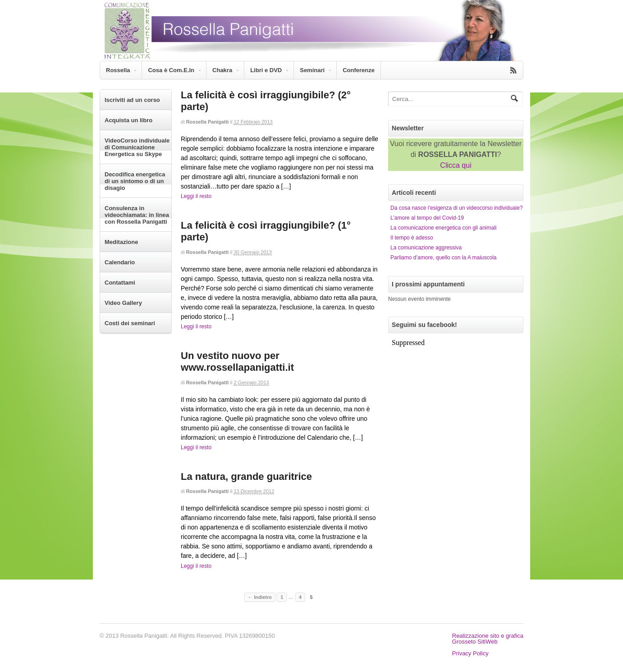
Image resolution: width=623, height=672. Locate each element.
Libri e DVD (266, 70)
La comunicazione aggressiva (426, 248)
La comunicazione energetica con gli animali (443, 228)
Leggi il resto (196, 196)
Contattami (120, 283)
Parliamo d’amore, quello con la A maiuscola (443, 258)
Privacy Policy (470, 653)
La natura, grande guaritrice (246, 476)
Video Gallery (123, 303)
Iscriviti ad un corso (132, 100)
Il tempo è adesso (412, 238)
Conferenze (359, 70)
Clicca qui (456, 165)
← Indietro (260, 597)
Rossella (118, 70)
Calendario (120, 262)
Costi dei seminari (130, 323)
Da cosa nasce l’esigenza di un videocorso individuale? (457, 208)
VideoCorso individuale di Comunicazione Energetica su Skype (137, 147)
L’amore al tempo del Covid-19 (427, 218)
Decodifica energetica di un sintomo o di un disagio (135, 181)
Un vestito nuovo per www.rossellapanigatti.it (237, 361)
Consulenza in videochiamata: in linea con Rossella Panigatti (137, 215)
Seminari (312, 70)
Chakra (222, 70)
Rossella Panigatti (208, 122)
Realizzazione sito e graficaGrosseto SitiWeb (488, 639)
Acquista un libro (128, 120)
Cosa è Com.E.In (171, 70)
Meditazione (121, 242)
